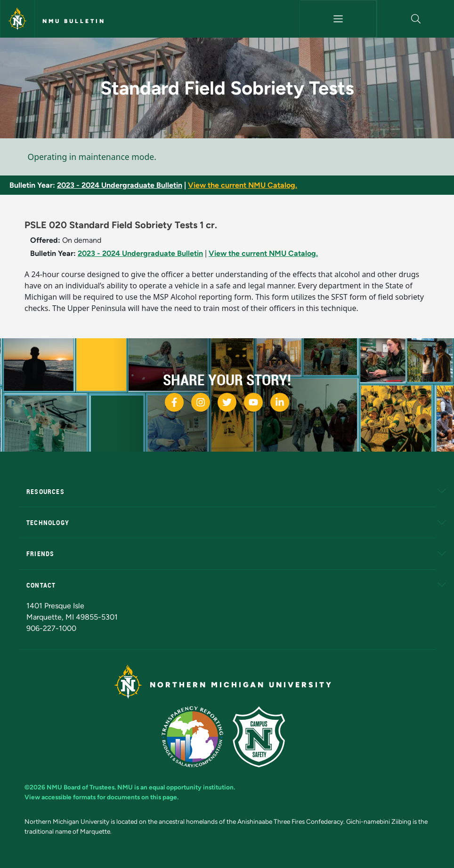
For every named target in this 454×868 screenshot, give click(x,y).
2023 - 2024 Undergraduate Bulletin (120, 185)
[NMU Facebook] (174, 402)
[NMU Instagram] (201, 402)
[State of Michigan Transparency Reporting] (197, 736)
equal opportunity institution (191, 787)
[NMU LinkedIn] (280, 402)
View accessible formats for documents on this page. (101, 797)
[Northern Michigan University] (17, 19)
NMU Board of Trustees (81, 787)
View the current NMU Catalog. (243, 185)
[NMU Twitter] (227, 402)
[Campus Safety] (263, 736)
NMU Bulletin (74, 21)
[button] (416, 19)
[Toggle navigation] (338, 19)
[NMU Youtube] (253, 402)
